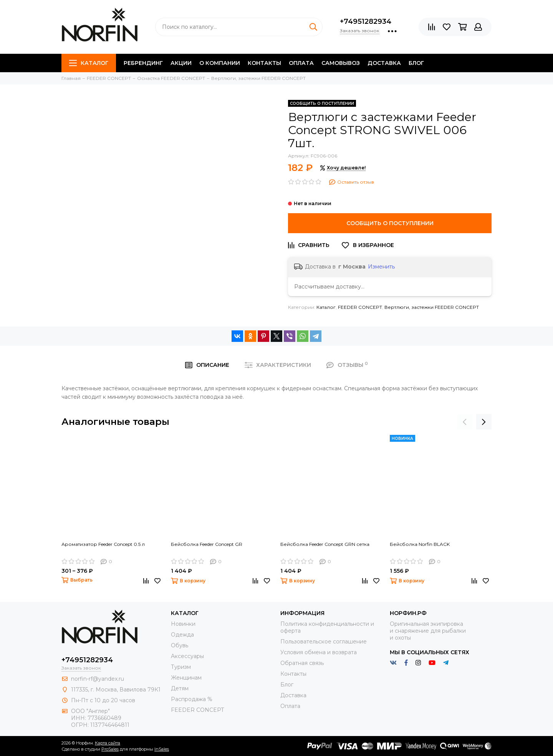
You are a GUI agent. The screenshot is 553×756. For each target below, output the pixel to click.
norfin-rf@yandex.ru (98, 679)
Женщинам (186, 678)
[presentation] (465, 422)
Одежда (182, 635)
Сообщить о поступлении (390, 223)
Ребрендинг (143, 63)
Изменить (381, 267)
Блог (416, 63)
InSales (162, 749)
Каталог (89, 63)
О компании (220, 63)
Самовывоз (341, 63)
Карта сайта (108, 743)
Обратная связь (302, 663)
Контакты (264, 63)
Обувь (180, 645)
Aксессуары (187, 656)
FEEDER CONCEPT (360, 307)
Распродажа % (192, 699)
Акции (181, 63)
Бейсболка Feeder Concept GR (207, 544)
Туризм (181, 667)
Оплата (301, 63)
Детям (180, 688)
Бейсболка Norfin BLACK (420, 544)
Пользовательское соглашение (324, 642)
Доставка (384, 63)
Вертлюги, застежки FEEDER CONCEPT (432, 307)
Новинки (183, 624)
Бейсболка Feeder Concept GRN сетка (325, 544)
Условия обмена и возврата (319, 652)
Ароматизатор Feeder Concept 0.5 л (103, 544)
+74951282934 (366, 22)
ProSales (110, 749)
